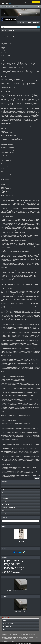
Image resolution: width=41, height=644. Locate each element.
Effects (4, 496)
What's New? (5, 597)
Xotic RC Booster (20, 541)
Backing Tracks (5, 487)
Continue (37, 479)
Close (36, 2)
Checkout (29, 23)
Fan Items (4, 502)
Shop (5, 30)
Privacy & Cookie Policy (8, 624)
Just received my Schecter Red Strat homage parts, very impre (15, 591)
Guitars (4, 484)
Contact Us (5, 629)
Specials (4, 526)
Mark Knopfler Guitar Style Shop (10, 6)
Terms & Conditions (7, 626)
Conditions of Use (11, 30)
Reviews (4, 577)
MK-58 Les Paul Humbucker (20, 612)
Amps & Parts (5, 493)
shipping (11, 636)
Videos (4, 510)
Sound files (4, 513)
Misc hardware (5, 499)
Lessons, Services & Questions (9, 507)
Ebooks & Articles (6, 505)
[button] (4, 12)
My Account (36, 23)
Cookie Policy (11, 3)
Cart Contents (21, 23)
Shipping (5, 621)
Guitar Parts (5, 490)
